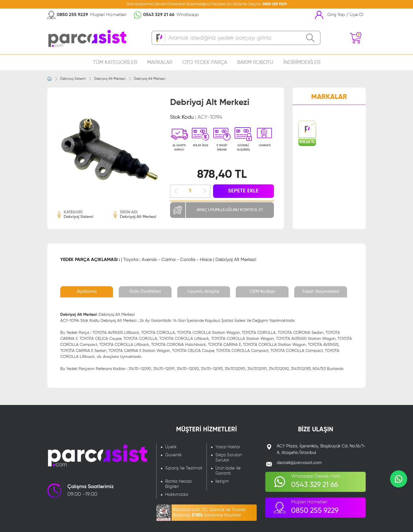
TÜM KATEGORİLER (115, 63)
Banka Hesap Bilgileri (179, 484)
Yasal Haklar (228, 447)
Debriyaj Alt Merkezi (110, 79)
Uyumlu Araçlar (204, 292)
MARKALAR (160, 63)
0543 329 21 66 (159, 15)
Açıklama (87, 292)
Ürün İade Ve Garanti (228, 471)
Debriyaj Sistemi (73, 79)
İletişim (222, 481)
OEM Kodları (262, 292)
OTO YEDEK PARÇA (205, 63)
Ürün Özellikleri (145, 292)
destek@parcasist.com (299, 463)
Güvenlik (174, 455)
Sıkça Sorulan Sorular (229, 458)
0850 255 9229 (275, 4)
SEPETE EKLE (243, 191)
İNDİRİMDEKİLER (302, 63)
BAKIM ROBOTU (255, 63)
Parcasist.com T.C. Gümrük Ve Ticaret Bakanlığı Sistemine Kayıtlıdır (209, 512)
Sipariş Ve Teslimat (184, 468)
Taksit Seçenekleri (321, 292)
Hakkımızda (177, 495)
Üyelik (171, 447)
